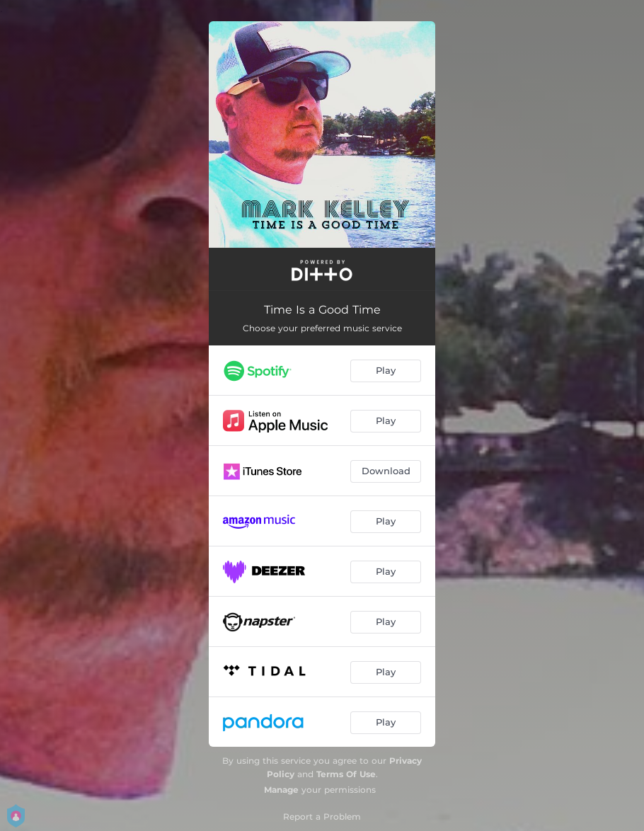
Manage (281, 790)
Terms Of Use (346, 774)
